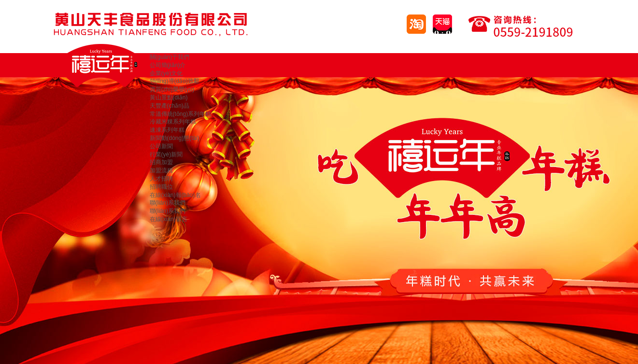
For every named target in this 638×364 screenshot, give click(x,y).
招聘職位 (161, 187)
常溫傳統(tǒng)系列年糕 (181, 114)
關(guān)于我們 (170, 57)
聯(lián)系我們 (168, 203)
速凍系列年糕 (167, 130)
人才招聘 (161, 179)
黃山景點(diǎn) (169, 98)
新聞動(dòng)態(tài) (175, 138)
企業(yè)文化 (166, 73)
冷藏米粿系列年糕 (173, 122)
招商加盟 (161, 162)
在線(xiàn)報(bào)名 (175, 195)
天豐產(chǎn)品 (170, 106)
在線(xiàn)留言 (169, 219)
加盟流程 (161, 170)
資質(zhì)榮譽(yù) (172, 89)
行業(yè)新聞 (166, 154)
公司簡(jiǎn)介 (168, 65)
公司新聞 (161, 146)
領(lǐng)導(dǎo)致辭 (175, 81)
